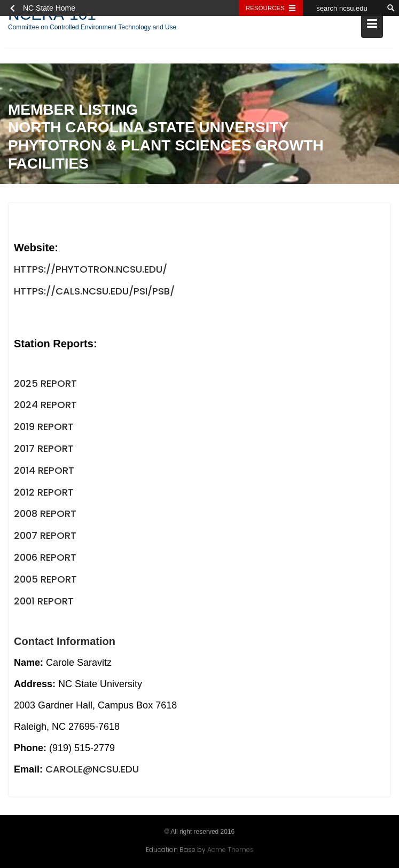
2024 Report (45, 406)
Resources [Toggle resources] (265, 8)
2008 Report (45, 515)
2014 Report (44, 472)
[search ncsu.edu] (343, 8)
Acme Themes (230, 849)
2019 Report (44, 428)
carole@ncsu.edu (92, 771)
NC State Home (49, 8)
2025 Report (45, 385)
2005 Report (45, 581)
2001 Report (44, 603)
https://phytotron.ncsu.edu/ (91, 271)
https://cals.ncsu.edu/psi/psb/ (94, 293)
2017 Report (44, 450)
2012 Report (44, 494)
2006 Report (45, 559)
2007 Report (45, 537)
